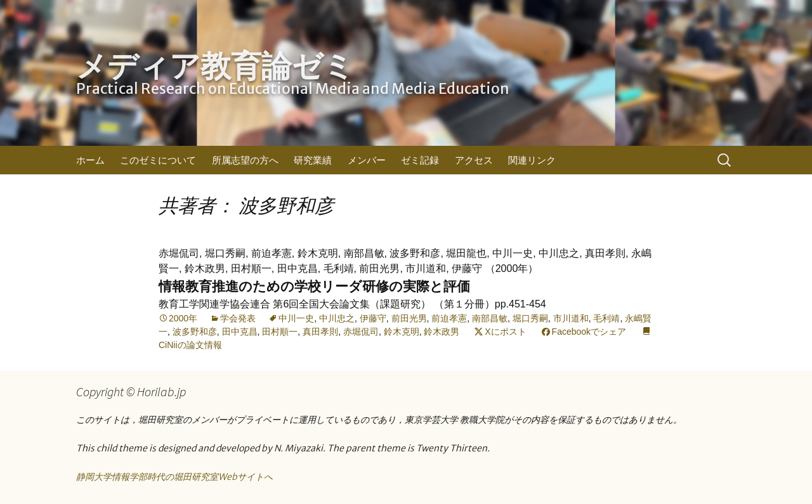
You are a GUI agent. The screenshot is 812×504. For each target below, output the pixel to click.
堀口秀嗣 (530, 318)
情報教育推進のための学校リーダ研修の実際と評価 (314, 286)
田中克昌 (240, 332)
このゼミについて (158, 160)
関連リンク (532, 160)
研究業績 (313, 160)
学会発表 (238, 318)
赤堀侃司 (361, 332)
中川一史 (296, 318)
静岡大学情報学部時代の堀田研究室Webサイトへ (174, 477)
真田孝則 (320, 332)
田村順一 (280, 332)
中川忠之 (337, 318)
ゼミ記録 (420, 160)
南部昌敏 (490, 318)
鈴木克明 (402, 332)
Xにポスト (505, 332)
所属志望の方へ (245, 160)
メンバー (367, 160)
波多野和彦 (195, 332)
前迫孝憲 (449, 318)
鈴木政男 (442, 332)
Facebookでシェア (589, 332)
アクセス (474, 160)
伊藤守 (373, 318)
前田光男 (409, 318)
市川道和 (571, 318)
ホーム (90, 160)
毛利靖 (606, 318)
